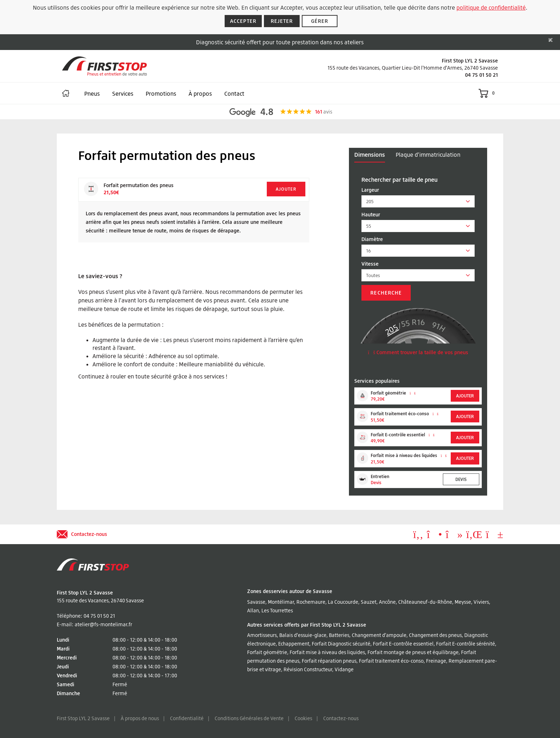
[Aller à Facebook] (418, 536)
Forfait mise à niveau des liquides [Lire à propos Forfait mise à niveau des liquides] (327, 652)
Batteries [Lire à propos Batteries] (339, 635)
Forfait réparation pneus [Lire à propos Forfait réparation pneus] (329, 661)
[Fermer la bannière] (552, 40)
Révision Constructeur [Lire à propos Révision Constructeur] (308, 669)
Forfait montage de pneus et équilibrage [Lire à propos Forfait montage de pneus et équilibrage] (413, 652)
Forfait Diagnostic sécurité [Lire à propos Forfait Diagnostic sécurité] (341, 644)
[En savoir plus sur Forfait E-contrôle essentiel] (431, 435)
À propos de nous (140, 718)
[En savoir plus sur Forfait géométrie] (412, 393)
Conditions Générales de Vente (249, 718)
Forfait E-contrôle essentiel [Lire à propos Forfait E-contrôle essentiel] (403, 644)
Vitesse (370, 264)
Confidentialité (187, 718)
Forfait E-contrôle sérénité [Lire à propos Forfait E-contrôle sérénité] (466, 644)
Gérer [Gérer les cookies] (320, 21)
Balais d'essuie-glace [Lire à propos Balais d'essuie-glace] (303, 635)
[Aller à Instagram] (434, 536)
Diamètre (372, 239)
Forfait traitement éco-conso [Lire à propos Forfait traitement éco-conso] (391, 661)
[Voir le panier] (488, 93)
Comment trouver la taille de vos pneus (418, 352)
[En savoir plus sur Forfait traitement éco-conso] (435, 414)
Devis (461, 479)
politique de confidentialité (491, 7)
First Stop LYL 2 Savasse (83, 718)
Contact (234, 94)
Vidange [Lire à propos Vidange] (344, 669)
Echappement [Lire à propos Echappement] (294, 644)
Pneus (92, 94)
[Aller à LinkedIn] (474, 536)
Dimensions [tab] (370, 155)
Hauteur (371, 214)
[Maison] (66, 93)
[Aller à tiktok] (454, 536)
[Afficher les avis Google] (280, 112)
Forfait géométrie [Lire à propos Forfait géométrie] (267, 652)
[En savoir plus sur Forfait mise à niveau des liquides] (444, 456)
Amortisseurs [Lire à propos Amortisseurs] (262, 635)
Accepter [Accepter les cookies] (243, 21)
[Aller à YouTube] (494, 536)
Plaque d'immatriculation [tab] (428, 155)
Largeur (370, 190)
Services (123, 94)
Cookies (303, 718)
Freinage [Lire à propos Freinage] (436, 661)
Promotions (161, 94)
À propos (200, 94)
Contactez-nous (341, 718)
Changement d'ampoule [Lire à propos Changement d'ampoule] (379, 635)
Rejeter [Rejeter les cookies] (282, 21)
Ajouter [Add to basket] (286, 189)
